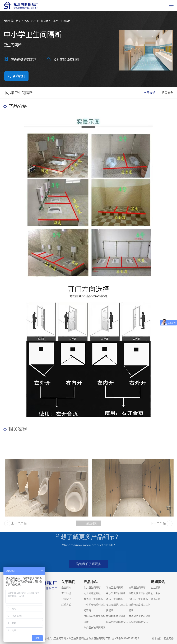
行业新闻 (156, 593)
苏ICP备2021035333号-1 (126, 638)
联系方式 (66, 605)
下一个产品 (161, 525)
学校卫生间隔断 (115, 588)
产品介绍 (150, 93)
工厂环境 (66, 593)
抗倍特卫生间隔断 (138, 599)
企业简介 (66, 588)
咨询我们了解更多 (88, 566)
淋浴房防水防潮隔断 (139, 616)
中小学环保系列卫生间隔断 (95, 608)
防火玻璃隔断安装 (138, 622)
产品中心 (29, 21)
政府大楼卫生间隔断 (139, 593)
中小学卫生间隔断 (116, 593)
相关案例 (167, 93)
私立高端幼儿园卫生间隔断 (117, 608)
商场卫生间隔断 (137, 588)
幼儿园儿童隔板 (92, 593)
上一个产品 (15, 525)
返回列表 (88, 525)
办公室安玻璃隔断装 (95, 628)
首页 (18, 21)
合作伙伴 (66, 599)
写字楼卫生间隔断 (93, 599)
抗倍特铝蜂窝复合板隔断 (95, 619)
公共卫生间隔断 (92, 588)
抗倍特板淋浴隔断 (116, 616)
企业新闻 (156, 588)
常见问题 (156, 599)
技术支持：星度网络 (163, 638)
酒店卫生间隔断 (115, 599)
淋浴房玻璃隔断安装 (117, 622)
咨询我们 (17, 76)
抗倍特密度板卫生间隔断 (139, 608)
